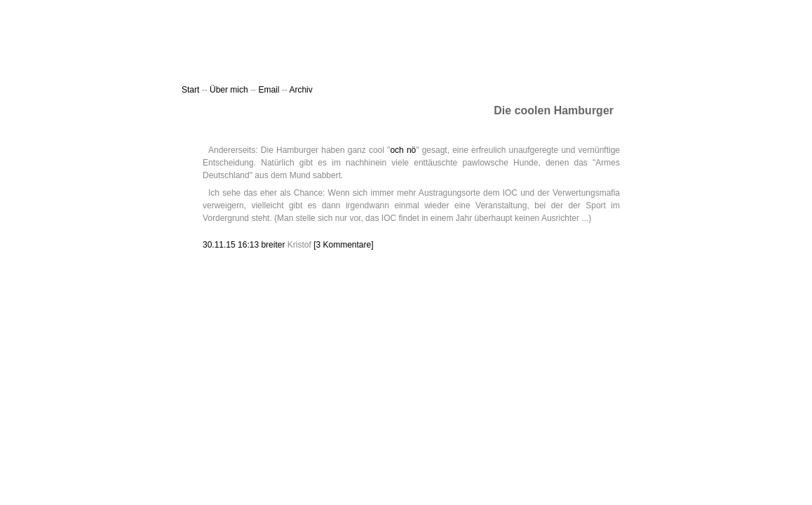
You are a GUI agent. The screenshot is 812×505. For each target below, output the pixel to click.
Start (190, 90)
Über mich (229, 90)
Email (270, 90)
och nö (403, 150)
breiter (273, 245)
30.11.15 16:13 (232, 245)
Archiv (300, 90)
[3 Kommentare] (343, 245)
